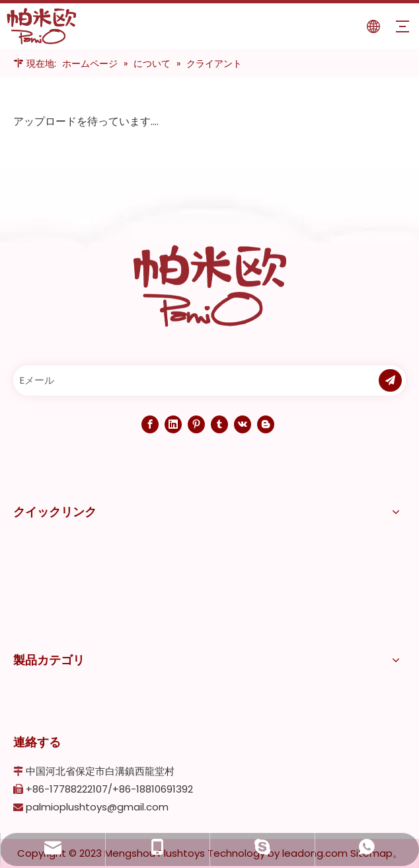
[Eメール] (190, 380)
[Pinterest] (196, 424)
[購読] (390, 380)
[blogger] (266, 424)
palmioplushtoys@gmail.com (97, 807)
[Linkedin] (173, 424)
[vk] (243, 424)
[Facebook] (150, 424)
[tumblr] (219, 424)
